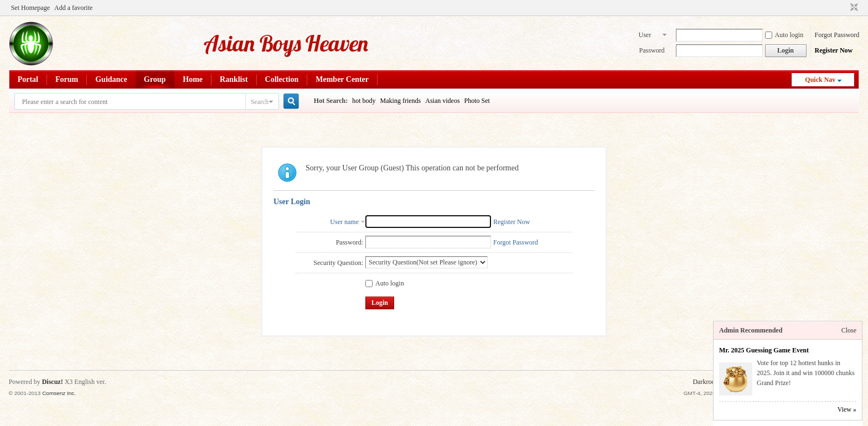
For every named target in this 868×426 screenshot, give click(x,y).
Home (193, 79)
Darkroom (706, 382)
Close (849, 330)
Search (260, 102)
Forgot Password (837, 35)
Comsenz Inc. (59, 393)
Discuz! (53, 382)
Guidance (111, 79)
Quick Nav (820, 80)
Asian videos (442, 101)
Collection (282, 79)
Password (652, 50)
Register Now (834, 50)
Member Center (342, 79)
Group (155, 79)
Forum (67, 79)
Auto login (784, 35)
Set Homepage (30, 8)
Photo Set (477, 101)
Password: (350, 242)
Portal (28, 79)
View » (847, 409)
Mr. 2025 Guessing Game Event (764, 350)
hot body (364, 101)
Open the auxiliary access (844, 8)
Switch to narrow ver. (853, 8)
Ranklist (234, 79)
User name (646, 36)
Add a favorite (73, 8)
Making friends (401, 101)
